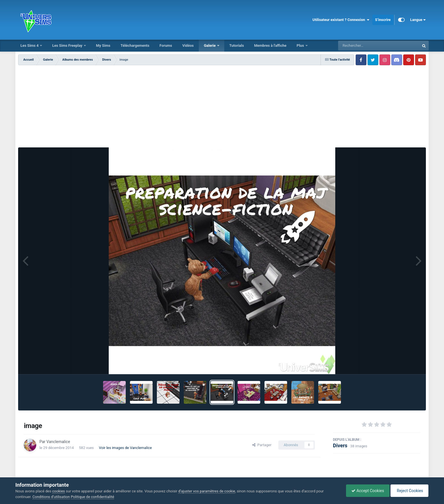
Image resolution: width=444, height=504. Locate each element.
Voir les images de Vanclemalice (125, 448)
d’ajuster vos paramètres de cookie (207, 491)
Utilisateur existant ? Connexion (341, 20)
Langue (418, 20)
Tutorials (237, 45)
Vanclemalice (58, 442)
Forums (166, 45)
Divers (340, 445)
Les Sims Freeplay (68, 45)
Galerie (210, 45)
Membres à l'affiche (270, 45)
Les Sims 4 (30, 45)
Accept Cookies (366, 491)
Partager (262, 445)
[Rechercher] (363, 46)
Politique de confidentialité (92, 497)
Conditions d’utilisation (51, 497)
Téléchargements (135, 45)
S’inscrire (383, 20)
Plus (301, 45)
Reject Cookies (409, 491)
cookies (58, 491)
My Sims (103, 45)
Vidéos (188, 45)
